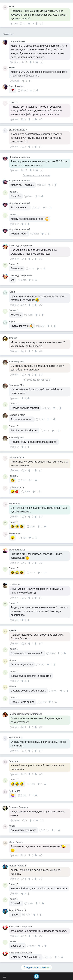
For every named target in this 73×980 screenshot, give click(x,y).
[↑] (29, 24)
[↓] (36, 24)
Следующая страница (37, 967)
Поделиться (42, 23)
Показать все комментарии (36, 175)
